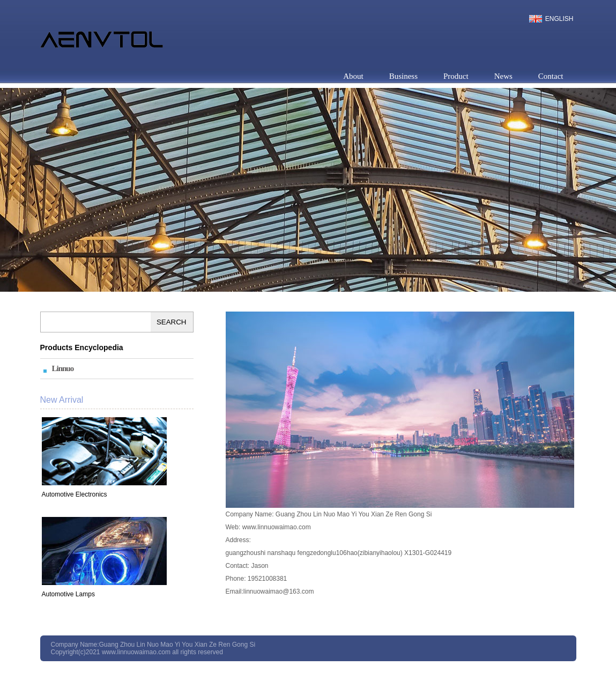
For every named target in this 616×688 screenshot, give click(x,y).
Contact (551, 76)
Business (403, 76)
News (503, 76)
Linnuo (63, 368)
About (353, 76)
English (559, 19)
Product (456, 76)
